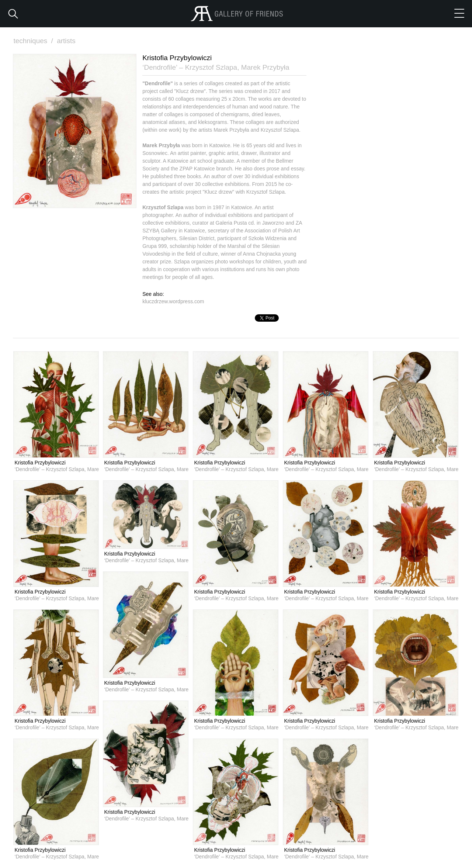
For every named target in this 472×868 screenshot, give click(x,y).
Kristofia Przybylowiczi (40, 463)
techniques (34, 41)
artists (66, 41)
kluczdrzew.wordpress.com (173, 301)
